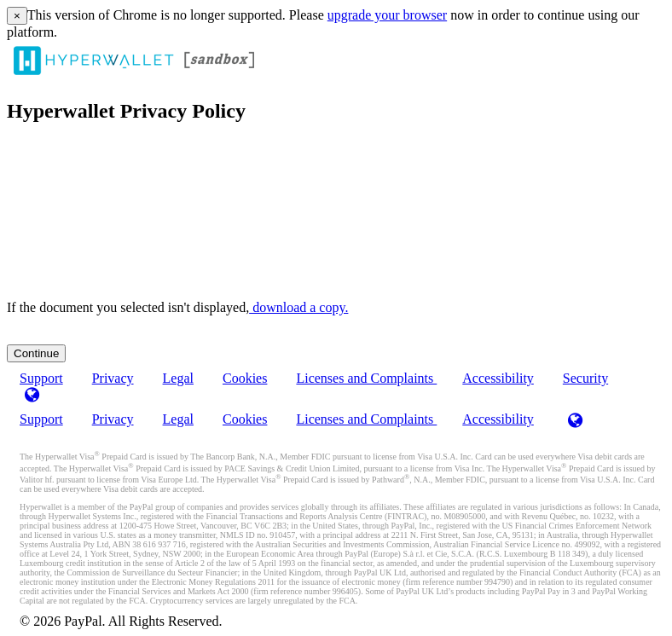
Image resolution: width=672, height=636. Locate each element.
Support (41, 419)
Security (585, 378)
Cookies (245, 378)
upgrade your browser (387, 15)
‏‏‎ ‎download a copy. (298, 307)
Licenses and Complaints (366, 378)
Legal (178, 378)
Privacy (113, 378)
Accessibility (498, 378)
